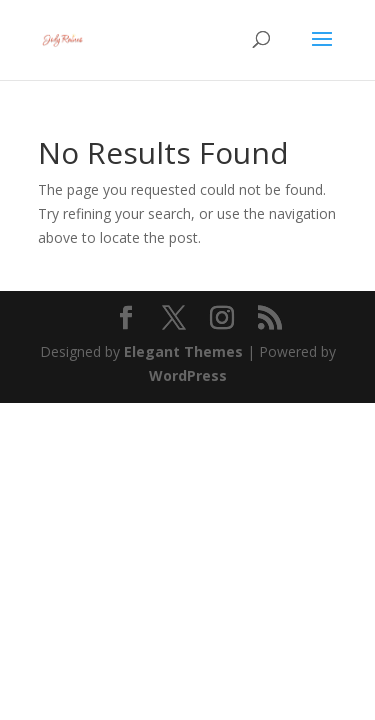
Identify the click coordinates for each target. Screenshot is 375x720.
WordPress (188, 375)
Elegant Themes (183, 351)
